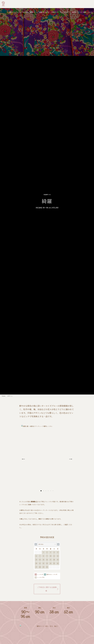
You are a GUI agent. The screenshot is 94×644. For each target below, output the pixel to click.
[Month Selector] (47, 544)
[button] (41, 491)
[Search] (91, 4)
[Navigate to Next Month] (58, 544)
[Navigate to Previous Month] (36, 544)
